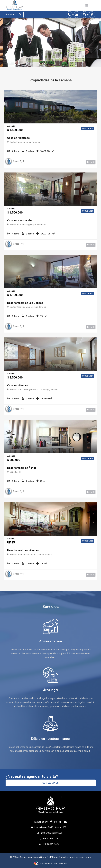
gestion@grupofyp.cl (51, 833)
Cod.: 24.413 (87, 128)
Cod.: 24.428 (87, 211)
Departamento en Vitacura (23, 550)
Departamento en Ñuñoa (22, 468)
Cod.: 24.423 (87, 376)
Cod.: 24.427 (87, 293)
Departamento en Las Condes (25, 303)
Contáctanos (50, 783)
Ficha (91, 162)
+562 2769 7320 (51, 839)
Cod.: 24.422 (87, 541)
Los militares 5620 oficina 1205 (50, 827)
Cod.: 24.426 (87, 458)
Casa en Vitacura (17, 385)
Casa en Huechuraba (20, 220)
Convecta (63, 864)
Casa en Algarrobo (18, 138)
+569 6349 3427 (51, 844)
